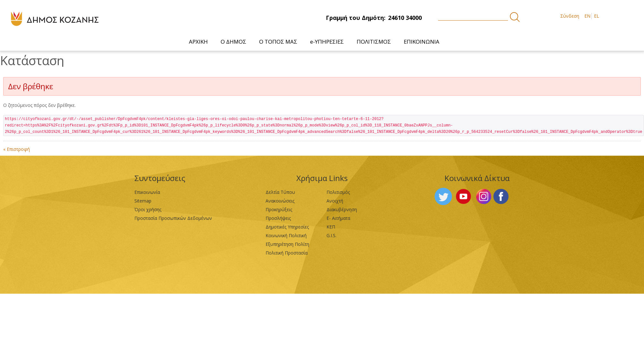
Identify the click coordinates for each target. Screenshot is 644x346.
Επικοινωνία (147, 192)
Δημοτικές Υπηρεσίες (287, 227)
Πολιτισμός (338, 192)
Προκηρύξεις (279, 209)
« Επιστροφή (17, 149)
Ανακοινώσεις (280, 201)
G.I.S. (331, 235)
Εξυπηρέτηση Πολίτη (287, 244)
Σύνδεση (570, 16)
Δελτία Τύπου (280, 192)
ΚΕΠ (331, 227)
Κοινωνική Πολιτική (286, 235)
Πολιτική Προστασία (287, 253)
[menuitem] (198, 42)
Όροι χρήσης (148, 209)
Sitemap (143, 201)
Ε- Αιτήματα (338, 218)
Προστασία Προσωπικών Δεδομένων (173, 218)
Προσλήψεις (278, 218)
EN (587, 16)
